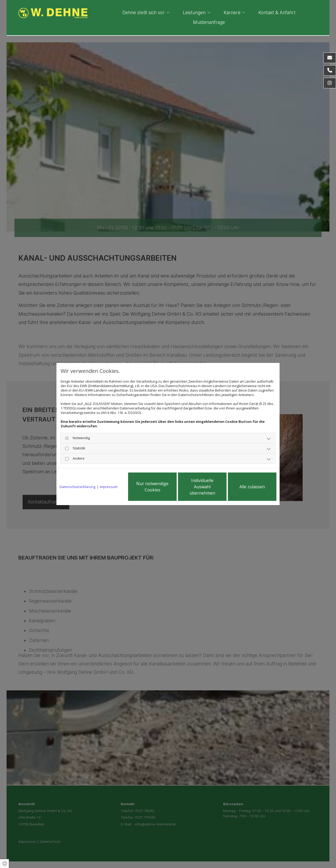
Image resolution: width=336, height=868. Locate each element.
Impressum (109, 487)
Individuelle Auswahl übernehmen (202, 487)
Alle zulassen (252, 487)
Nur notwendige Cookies (152, 487)
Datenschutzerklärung (77, 487)
